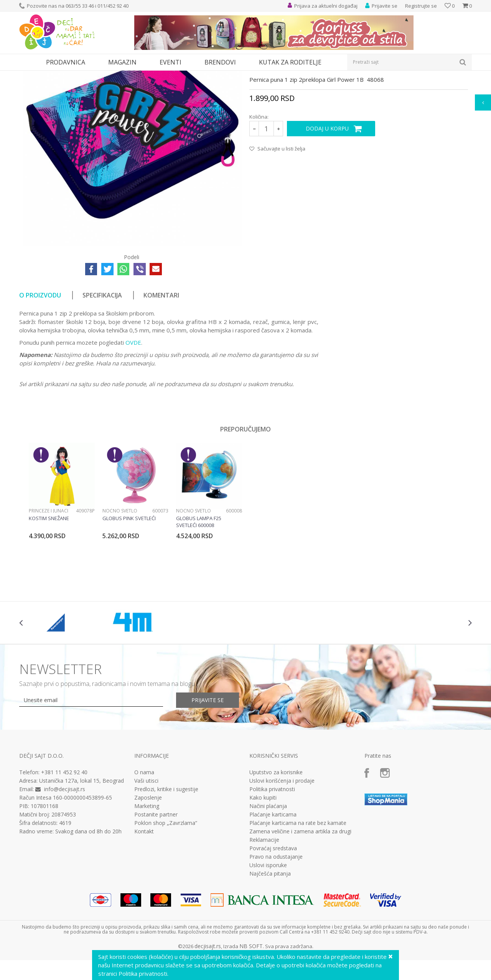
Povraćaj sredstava (273, 919)
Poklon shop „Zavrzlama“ (166, 894)
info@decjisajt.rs (65, 860)
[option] (62, 578)
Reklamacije (264, 911)
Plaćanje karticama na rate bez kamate (298, 894)
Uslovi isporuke (268, 936)
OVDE (133, 413)
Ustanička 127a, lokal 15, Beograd (82, 851)
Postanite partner (156, 885)
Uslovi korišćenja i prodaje (282, 851)
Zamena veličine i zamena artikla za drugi (300, 902)
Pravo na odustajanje (276, 927)
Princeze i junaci (49, 581)
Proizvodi (54, 75)
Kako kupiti (263, 868)
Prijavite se (208, 771)
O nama (144, 843)
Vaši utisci (146, 851)
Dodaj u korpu (327, 199)
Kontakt (144, 902)
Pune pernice (129, 75)
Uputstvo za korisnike (276, 843)
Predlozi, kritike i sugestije (166, 860)
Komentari (161, 366)
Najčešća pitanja (270, 944)
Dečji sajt (29, 75)
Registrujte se (421, 6)
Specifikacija (102, 366)
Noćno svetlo (120, 581)
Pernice (101, 75)
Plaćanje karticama (273, 885)
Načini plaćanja (268, 877)
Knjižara (79, 75)
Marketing (147, 877)
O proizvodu (40, 366)
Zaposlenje (148, 868)
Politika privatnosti (272, 860)
